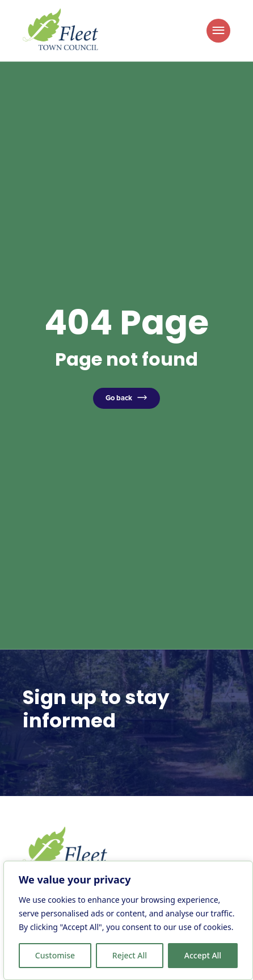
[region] (128, 920)
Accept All (203, 955)
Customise (55, 955)
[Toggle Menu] (218, 31)
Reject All (130, 955)
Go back (119, 398)
